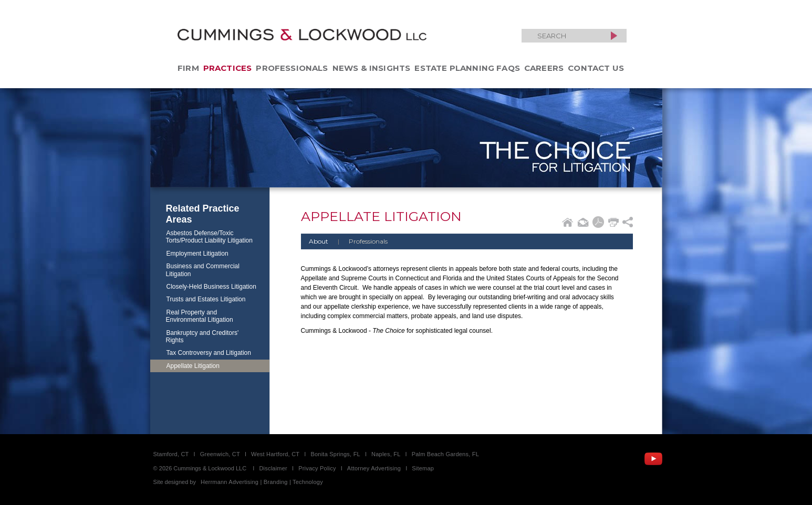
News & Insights (372, 68)
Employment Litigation (197, 254)
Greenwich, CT (220, 454)
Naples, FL (386, 454)
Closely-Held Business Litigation (211, 287)
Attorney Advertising (374, 468)
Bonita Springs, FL (335, 454)
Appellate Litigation (193, 366)
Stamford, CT (171, 454)
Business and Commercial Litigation (203, 270)
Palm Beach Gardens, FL (445, 454)
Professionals (292, 68)
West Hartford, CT (275, 454)
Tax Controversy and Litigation (209, 353)
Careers (544, 68)
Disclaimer (273, 468)
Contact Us (596, 68)
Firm (188, 68)
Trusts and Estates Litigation (206, 299)
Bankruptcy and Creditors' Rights (202, 336)
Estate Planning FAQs (467, 68)
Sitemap (423, 468)
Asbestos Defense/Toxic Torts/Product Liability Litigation (209, 237)
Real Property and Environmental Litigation (200, 316)
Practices (228, 68)
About (319, 241)
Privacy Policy (317, 468)
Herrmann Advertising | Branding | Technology (262, 482)
